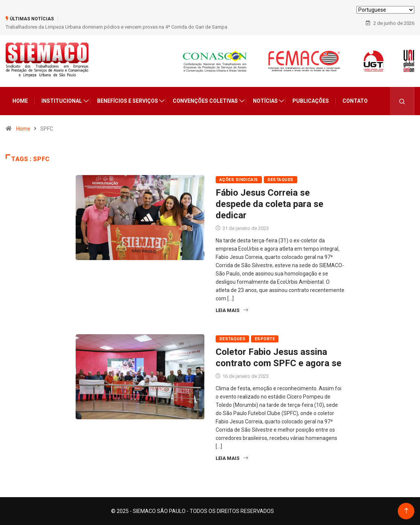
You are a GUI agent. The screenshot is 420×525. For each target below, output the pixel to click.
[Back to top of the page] (406, 511)
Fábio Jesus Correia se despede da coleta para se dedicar (269, 204)
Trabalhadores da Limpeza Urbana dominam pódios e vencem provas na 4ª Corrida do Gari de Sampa (116, 27)
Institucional (62, 101)
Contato (355, 101)
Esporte (265, 339)
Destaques (281, 180)
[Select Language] (385, 10)
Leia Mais (232, 310)
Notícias (265, 101)
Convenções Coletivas (205, 101)
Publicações (311, 101)
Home (20, 101)
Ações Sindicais (239, 180)
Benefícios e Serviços (128, 101)
